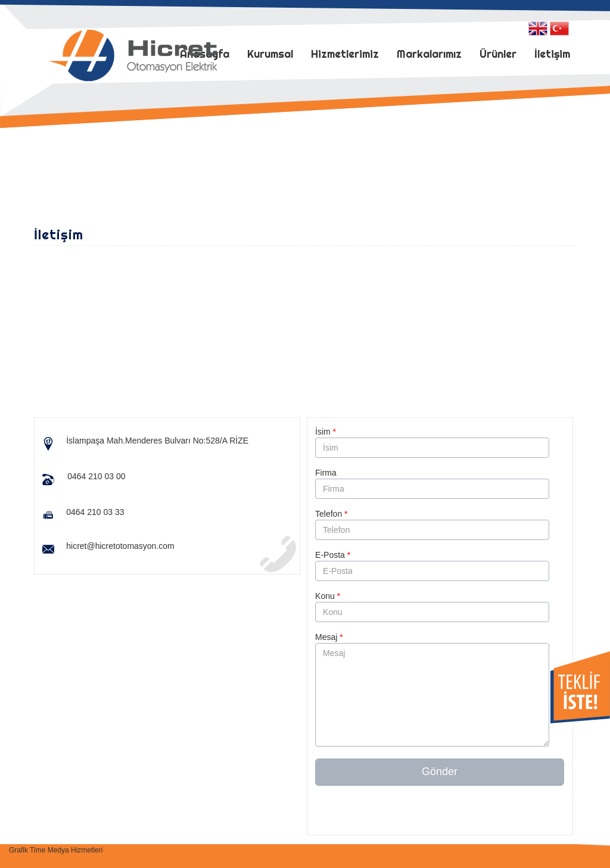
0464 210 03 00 (96, 476)
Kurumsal (270, 54)
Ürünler (498, 54)
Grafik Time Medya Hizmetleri (56, 850)
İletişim (552, 54)
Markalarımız (429, 54)
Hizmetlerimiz (345, 54)
